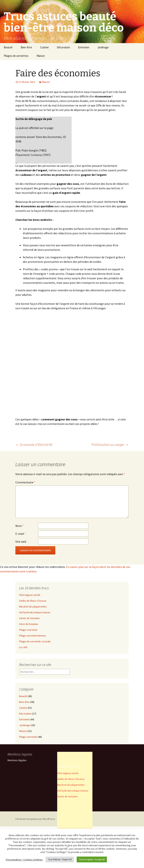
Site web (21, 541)
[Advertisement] (75, 808)
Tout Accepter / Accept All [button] (92, 859)
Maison (41, 56)
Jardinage (103, 47)
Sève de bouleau (29, 624)
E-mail (21, 534)
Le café (23, 647)
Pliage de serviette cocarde (35, 641)
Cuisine (44, 47)
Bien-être (26, 47)
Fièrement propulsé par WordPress (35, 819)
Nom (19, 526)
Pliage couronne (28, 630)
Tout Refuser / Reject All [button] (60, 859)
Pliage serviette (28, 737)
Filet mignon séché (30, 595)
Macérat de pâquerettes (33, 607)
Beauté (8, 47)
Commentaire (25, 482)
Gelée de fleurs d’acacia (33, 601)
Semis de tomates (29, 618)
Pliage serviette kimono (33, 636)
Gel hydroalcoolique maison (35, 612)
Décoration (63, 47)
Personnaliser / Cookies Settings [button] (24, 860)
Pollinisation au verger (110, 444)
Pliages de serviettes (16, 56)
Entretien (84, 47)
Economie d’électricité (34, 444)
